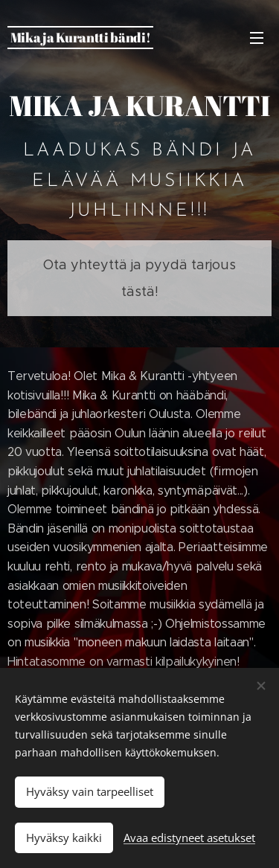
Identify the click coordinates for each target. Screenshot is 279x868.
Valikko (257, 38)
